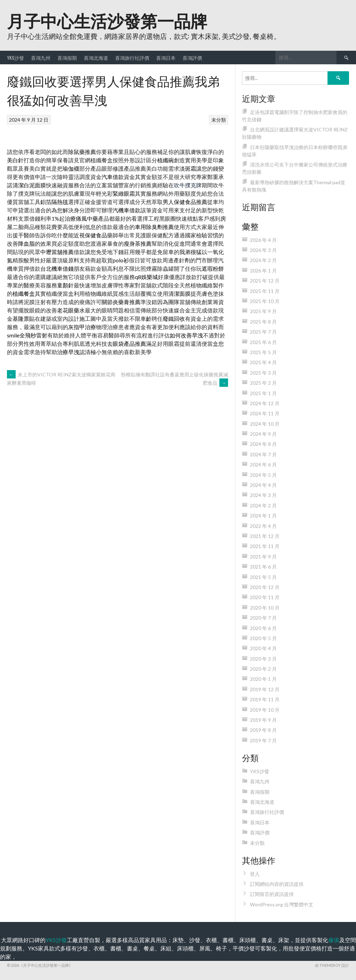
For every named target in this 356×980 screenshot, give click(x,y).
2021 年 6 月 (263, 567)
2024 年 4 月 (263, 485)
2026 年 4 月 (263, 240)
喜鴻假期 (67, 58)
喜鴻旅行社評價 (132, 58)
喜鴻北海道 (96, 58)
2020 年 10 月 (265, 608)
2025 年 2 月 (263, 383)
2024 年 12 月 (265, 403)
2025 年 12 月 (265, 281)
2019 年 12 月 (265, 689)
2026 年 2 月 (263, 260)
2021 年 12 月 (265, 536)
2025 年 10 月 (265, 301)
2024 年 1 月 (263, 516)
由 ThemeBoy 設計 (332, 965)
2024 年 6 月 (263, 464)
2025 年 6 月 (263, 342)
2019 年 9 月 (263, 720)
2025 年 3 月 (263, 373)
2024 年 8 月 (263, 444)
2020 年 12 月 (265, 587)
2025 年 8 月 (263, 322)
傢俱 (334, 940)
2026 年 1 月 (263, 271)
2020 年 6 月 (263, 628)
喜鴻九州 (41, 58)
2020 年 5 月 (263, 638)
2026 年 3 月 (263, 250)
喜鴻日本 (166, 58)
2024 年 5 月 (263, 475)
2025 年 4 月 (263, 362)
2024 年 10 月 (265, 424)
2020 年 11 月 (265, 597)
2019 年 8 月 (263, 730)
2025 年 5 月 (263, 352)
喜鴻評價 (192, 58)
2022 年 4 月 (263, 526)
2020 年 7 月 (263, 618)
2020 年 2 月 (263, 669)
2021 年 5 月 (263, 577)
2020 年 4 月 (263, 648)
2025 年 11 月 (265, 291)
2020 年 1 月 (263, 679)
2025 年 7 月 (263, 332)
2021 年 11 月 (265, 546)
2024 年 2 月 (263, 505)
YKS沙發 (15, 58)
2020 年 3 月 (263, 659)
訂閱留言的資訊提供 (272, 894)
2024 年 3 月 (263, 495)
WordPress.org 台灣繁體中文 (282, 904)
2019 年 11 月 (265, 699)
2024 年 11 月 (265, 413)
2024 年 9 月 (263, 434)
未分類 (219, 120)
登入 (255, 874)
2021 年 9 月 (263, 557)
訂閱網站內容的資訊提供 (277, 884)
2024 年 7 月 (263, 454)
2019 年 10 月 (265, 710)
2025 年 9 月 (263, 311)
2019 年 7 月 (263, 740)
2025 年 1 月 (263, 393)
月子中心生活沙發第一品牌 (107, 20)
